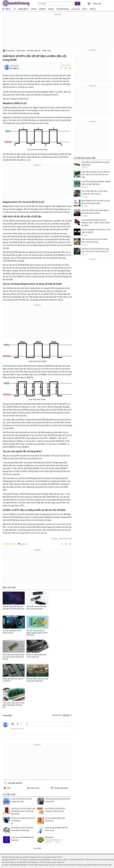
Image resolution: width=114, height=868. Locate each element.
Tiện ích (93, 9)
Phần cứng (21, 51)
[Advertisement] (58, 31)
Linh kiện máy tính (34, 51)
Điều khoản (12, 857)
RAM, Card (47, 51)
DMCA (60, 857)
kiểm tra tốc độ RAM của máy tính (52, 435)
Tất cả (8, 9)
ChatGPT (42, 9)
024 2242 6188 (21, 862)
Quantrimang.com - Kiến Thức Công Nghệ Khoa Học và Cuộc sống (16, 3)
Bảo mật (19, 857)
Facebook (54, 857)
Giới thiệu (5, 857)
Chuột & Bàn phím (59, 788)
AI (15, 9)
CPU (7, 788)
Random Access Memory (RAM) (15, 76)
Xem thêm (37, 848)
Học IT (85, 9)
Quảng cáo (46, 857)
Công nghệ (75, 9)
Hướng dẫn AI (23, 9)
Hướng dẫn (26, 857)
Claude (34, 9)
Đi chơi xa (14, 68)
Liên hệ (40, 857)
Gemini (51, 9)
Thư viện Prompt (63, 9)
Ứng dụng (34, 857)
